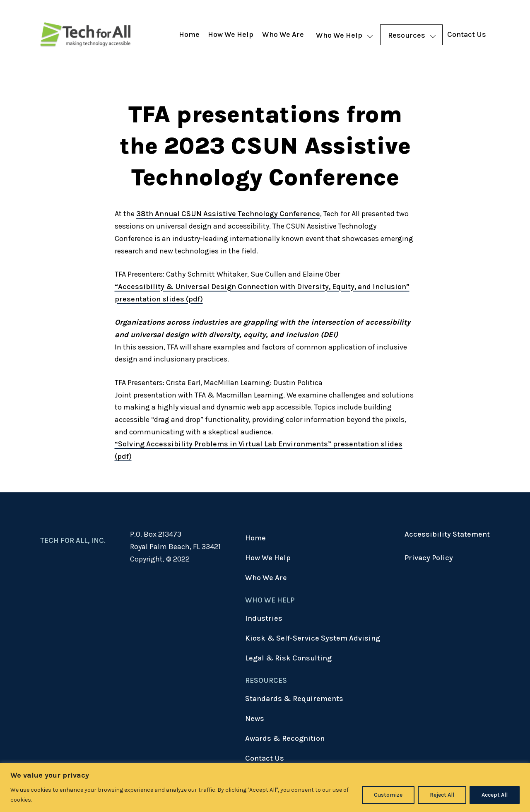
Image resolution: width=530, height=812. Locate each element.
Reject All (442, 795)
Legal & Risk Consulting (288, 658)
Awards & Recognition (285, 738)
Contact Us (467, 34)
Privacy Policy (429, 558)
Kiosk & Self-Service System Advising (313, 638)
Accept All (495, 795)
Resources (407, 35)
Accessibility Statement (447, 534)
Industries (264, 618)
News (255, 718)
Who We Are (283, 34)
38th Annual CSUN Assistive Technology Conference (228, 214)
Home (189, 34)
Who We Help (339, 35)
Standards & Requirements (294, 699)
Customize (388, 795)
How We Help (231, 34)
